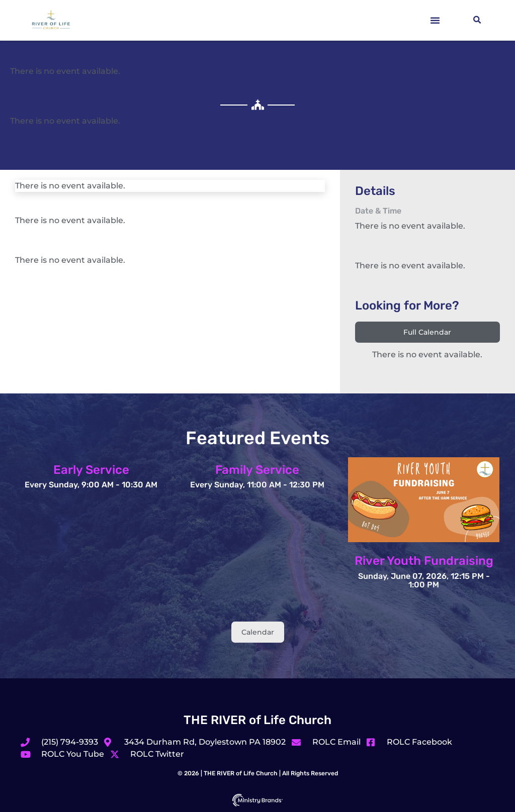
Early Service (91, 470)
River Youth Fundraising (424, 561)
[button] (435, 20)
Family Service (257, 470)
